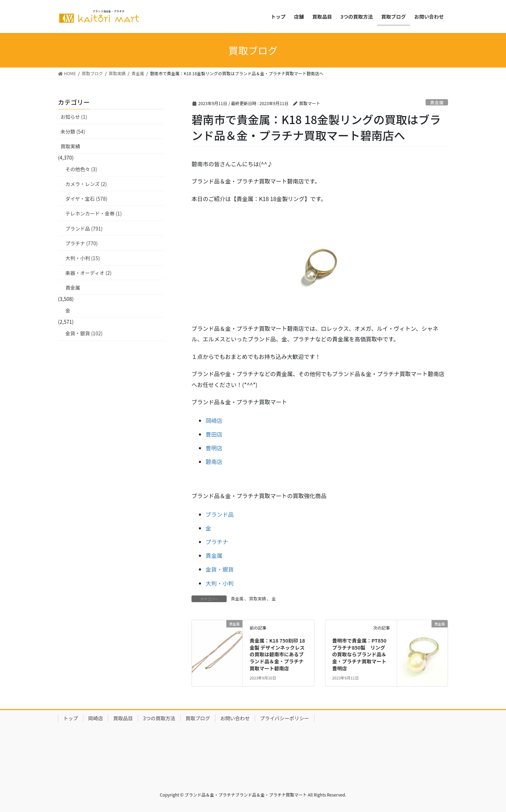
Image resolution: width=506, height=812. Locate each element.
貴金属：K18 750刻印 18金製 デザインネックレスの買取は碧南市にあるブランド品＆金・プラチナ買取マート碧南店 (277, 654)
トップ (71, 718)
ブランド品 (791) (84, 228)
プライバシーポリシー (285, 718)
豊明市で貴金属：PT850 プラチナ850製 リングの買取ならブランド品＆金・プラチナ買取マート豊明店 (359, 654)
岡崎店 (214, 420)
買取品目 (123, 718)
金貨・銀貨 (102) (84, 333)
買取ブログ (198, 718)
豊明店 (214, 448)
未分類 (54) (73, 131)
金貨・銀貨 (220, 569)
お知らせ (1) (74, 117)
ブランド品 (220, 514)
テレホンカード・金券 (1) (93, 213)
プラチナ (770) (82, 243)
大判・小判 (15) (83, 258)
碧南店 (214, 462)
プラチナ (217, 542)
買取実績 (258, 598)
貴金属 (437, 102)
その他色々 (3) (81, 169)
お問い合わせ (235, 718)
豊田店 (214, 434)
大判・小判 (220, 583)
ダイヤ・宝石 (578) (86, 199)
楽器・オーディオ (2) (88, 273)
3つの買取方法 (159, 718)
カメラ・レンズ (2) (86, 184)
